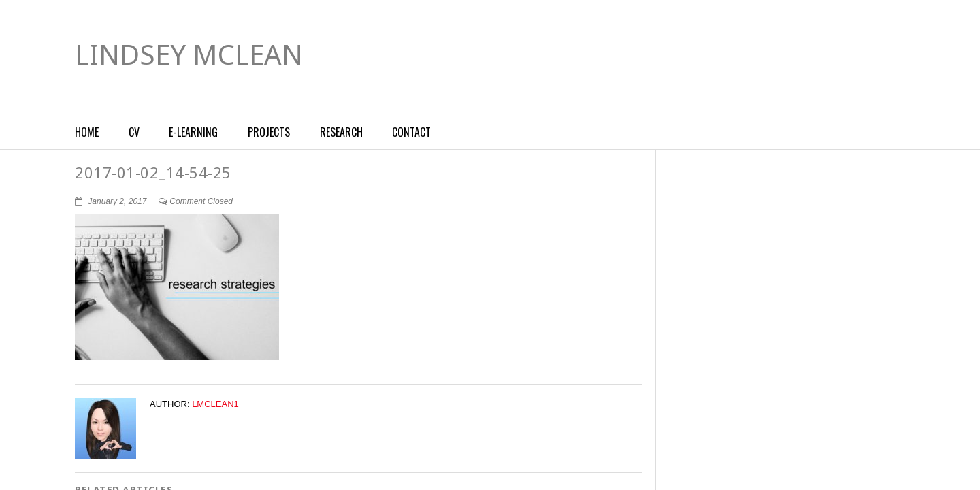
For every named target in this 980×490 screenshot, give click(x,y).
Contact (411, 132)
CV (134, 132)
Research (341, 132)
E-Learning (193, 132)
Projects (269, 132)
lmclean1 (215, 404)
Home (87, 132)
